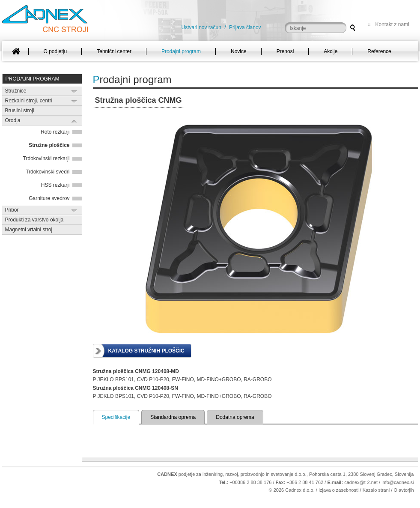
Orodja (13, 120)
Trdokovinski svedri (48, 172)
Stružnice (16, 91)
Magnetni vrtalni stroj (29, 230)
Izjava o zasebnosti (339, 490)
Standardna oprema (173, 417)
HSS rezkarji (55, 185)
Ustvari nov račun (201, 27)
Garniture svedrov (49, 198)
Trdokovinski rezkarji (46, 158)
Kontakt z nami (392, 24)
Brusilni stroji (20, 111)
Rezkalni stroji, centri (29, 101)
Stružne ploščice (49, 145)
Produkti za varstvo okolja (34, 220)
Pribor (12, 210)
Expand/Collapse (74, 91)
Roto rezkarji (55, 132)
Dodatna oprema (235, 417)
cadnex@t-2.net (361, 482)
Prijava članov (245, 27)
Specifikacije (116, 417)
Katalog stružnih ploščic (146, 351)
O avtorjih (404, 490)
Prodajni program (33, 79)
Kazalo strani (376, 490)
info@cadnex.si (398, 482)
